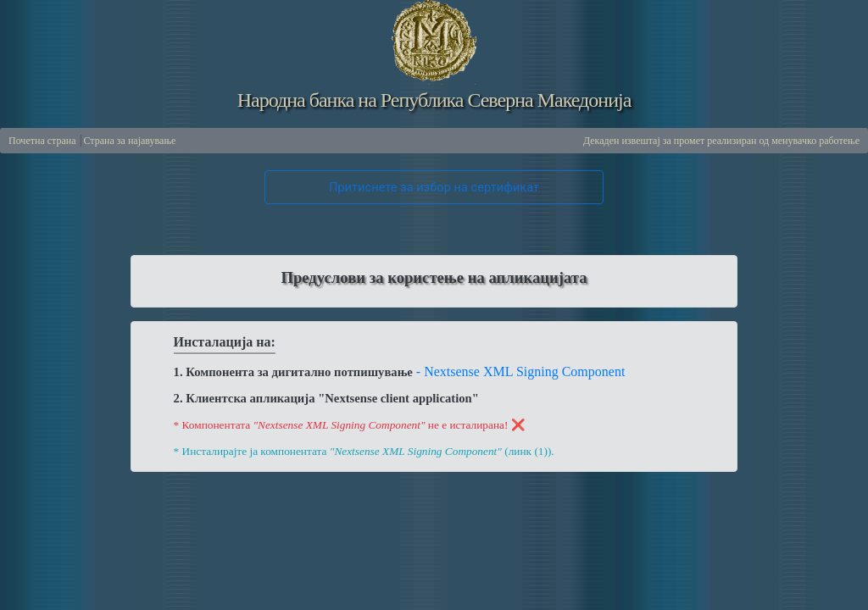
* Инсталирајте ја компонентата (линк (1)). (364, 446)
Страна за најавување (130, 141)
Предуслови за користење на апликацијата (434, 277)
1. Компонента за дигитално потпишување (293, 372)
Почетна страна (42, 141)
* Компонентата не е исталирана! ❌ (350, 425)
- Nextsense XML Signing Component (521, 372)
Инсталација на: (225, 342)
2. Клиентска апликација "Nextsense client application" (326, 398)
